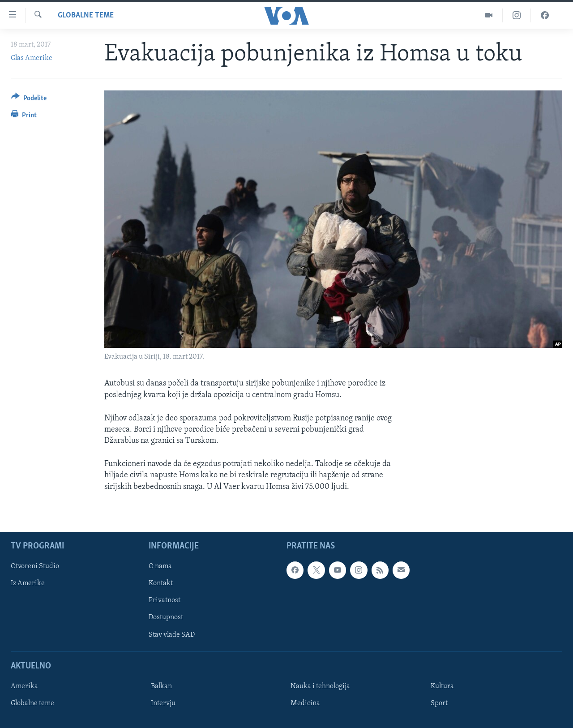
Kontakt (161, 583)
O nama (160, 566)
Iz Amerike (28, 583)
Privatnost (165, 600)
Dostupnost (166, 617)
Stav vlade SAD (172, 634)
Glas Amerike (32, 58)
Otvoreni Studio (35, 566)
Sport (439, 703)
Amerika (24, 686)
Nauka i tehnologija (320, 686)
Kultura (442, 686)
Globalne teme (86, 15)
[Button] (29, 100)
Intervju (163, 703)
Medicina (305, 703)
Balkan (161, 686)
